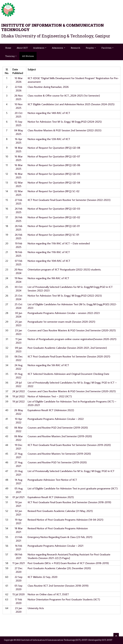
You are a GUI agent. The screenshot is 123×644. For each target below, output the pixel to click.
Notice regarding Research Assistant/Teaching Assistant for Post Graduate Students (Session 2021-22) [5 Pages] (69, 556)
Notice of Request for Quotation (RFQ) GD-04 (54, 182)
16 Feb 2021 (19, 547)
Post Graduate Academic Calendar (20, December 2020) (59, 568)
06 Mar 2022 (19, 429)
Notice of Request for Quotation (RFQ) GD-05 (54, 174)
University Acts (36, 608)
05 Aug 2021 (19, 490)
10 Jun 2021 (19, 504)
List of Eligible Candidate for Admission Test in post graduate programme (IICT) (73, 488)
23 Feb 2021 (19, 539)
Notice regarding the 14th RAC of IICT (49, 113)
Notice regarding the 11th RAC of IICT (49, 252)
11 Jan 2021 (19, 563)
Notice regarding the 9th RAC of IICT (48, 278)
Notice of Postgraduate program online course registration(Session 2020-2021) (72, 339)
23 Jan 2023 (19, 332)
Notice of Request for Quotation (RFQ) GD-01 (54, 226)
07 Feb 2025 (19, 262)
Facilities (106, 48)
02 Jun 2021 (19, 513)
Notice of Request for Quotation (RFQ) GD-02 (54, 217)
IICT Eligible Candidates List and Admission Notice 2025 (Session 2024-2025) (71, 104)
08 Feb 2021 (19, 556)
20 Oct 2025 (19, 115)
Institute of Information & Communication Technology (52, 27)
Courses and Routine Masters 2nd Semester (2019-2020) (60, 436)
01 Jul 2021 (19, 497)
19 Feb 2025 (19, 245)
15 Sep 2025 (19, 123)
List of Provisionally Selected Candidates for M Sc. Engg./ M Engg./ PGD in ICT (71, 471)
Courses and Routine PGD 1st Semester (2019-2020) (57, 462)
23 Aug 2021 (19, 473)
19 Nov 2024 (19, 280)
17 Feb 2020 (19, 601)
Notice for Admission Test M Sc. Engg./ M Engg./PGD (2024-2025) (65, 121)
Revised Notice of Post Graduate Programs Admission (58, 528)
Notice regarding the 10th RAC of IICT (49, 261)
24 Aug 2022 (19, 367)
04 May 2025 (19, 132)
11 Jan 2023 (19, 341)
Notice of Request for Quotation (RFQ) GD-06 (54, 165)
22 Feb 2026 (19, 88)
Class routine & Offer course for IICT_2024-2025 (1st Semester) (64, 95)
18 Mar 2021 (19, 530)
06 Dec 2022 (19, 358)
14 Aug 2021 (19, 481)
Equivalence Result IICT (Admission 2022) (51, 410)
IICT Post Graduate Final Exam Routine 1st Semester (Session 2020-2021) (69, 356)
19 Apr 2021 (19, 521)
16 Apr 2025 (19, 141)
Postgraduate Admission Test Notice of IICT (52, 480)
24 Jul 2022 (19, 391)
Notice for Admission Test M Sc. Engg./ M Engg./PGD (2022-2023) (65, 295)
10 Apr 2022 (19, 420)
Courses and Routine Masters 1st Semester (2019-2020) (59, 453)
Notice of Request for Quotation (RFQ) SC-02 (54, 191)
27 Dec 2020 (19, 570)
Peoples (90, 48)
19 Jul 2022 (19, 396)
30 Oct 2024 (19, 289)
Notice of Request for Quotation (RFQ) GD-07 (54, 156)
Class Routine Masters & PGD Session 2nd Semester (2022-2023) (65, 130)
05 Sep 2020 (19, 587)
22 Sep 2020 (19, 579)
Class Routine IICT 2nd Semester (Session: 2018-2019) (58, 585)
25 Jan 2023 (19, 323)
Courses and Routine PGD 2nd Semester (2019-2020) (58, 427)
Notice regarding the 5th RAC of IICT (48, 365)
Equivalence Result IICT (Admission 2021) (51, 497)
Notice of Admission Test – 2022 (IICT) (50, 396)
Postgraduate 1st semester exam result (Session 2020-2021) (61, 322)
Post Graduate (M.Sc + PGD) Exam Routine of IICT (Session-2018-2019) (68, 563)
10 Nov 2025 (19, 106)
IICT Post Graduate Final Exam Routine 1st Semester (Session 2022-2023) (69, 200)
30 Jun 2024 (19, 315)
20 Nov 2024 (19, 271)
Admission (58, 48)
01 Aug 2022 (19, 375)
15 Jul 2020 (19, 594)
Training (10, 56)
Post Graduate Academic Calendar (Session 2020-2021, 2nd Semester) (67, 348)
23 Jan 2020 (19, 610)
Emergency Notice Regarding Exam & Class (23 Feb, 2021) (60, 537)
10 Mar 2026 (19, 80)
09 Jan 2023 (19, 349)
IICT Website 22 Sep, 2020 (43, 577)
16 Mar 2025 (19, 158)
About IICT (22, 48)
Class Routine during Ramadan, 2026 (48, 87)
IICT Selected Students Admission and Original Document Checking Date (68, 374)
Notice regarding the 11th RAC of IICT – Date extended (59, 243)
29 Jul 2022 (19, 384)
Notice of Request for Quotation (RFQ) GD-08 (54, 148)
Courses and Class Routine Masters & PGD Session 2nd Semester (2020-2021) (72, 330)
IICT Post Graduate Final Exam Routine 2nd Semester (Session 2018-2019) (69, 502)
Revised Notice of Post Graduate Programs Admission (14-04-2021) (65, 519)
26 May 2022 (19, 412)
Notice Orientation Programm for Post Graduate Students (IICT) (64, 599)
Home (8, 48)
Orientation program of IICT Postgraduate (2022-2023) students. (64, 269)
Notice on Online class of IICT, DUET (48, 594)
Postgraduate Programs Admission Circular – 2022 (56, 419)
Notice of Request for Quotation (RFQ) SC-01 (53, 235)
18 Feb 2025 (19, 254)
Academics (39, 48)
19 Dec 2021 (19, 447)
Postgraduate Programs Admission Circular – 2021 (56, 546)
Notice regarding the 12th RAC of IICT (49, 139)
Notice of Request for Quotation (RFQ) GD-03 (54, 208)
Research (75, 48)
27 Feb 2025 (19, 202)
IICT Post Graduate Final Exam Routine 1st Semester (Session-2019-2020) (69, 445)
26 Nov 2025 (19, 97)
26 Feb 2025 (19, 210)
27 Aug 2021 (19, 455)
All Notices (28, 56)
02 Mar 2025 (19, 184)
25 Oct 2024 (19, 297)
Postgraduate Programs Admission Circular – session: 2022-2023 (64, 313)
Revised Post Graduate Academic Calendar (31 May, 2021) (60, 511)
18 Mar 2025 (19, 149)
